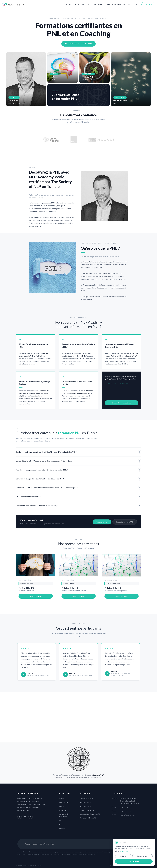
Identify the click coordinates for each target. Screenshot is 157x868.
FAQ (137, 4)
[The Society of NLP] (78, 759)
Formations (98, 4)
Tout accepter (134, 861)
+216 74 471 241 (125, 811)
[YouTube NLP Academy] (31, 817)
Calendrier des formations (115, 4)
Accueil (69, 4)
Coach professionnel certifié (90, 814)
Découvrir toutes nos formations (78, 44)
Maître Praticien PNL (87, 810)
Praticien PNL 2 (85, 806)
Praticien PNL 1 (85, 802)
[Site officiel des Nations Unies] (51, 140)
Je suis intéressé (36, 599)
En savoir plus (124, 851)
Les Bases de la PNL (87, 799)
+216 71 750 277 (125, 807)
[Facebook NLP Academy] (20, 817)
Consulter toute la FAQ (125, 525)
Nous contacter (102, 525)
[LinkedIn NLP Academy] (25, 817)
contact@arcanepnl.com (128, 815)
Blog (130, 4)
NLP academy (80, 4)
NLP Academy (64, 802)
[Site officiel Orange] (74, 140)
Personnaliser (142, 856)
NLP (89, 4)
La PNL (62, 806)
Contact (148, 4)
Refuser (123, 856)
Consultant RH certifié (88, 818)
